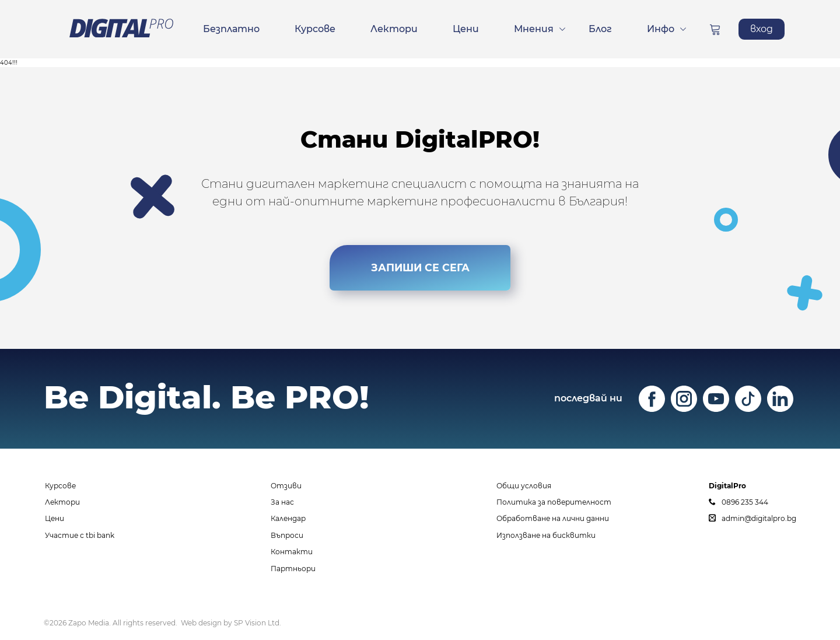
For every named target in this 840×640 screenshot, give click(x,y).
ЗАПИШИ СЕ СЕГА (420, 265)
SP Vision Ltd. (258, 623)
